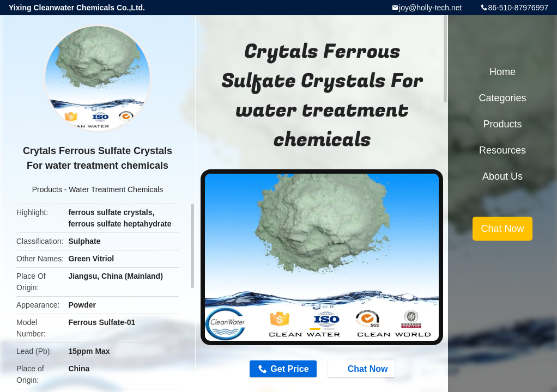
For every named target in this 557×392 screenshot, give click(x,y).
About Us (502, 176)
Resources (502, 150)
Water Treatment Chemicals (116, 189)
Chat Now (362, 369)
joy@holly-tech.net (430, 8)
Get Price (289, 369)
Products (47, 189)
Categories (502, 98)
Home (502, 72)
